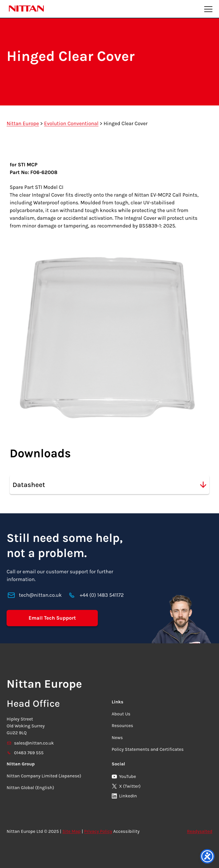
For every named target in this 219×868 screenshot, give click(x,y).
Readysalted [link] (200, 831)
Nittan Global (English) (30, 788)
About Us (121, 714)
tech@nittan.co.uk (40, 595)
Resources (123, 726)
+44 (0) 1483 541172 (102, 595)
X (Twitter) (126, 786)
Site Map (72, 831)
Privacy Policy (98, 831)
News (117, 738)
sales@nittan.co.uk (30, 743)
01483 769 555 (25, 753)
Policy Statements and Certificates (148, 749)
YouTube (124, 776)
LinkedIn (124, 796)
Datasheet (109, 485)
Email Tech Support (52, 618)
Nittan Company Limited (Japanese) (44, 776)
